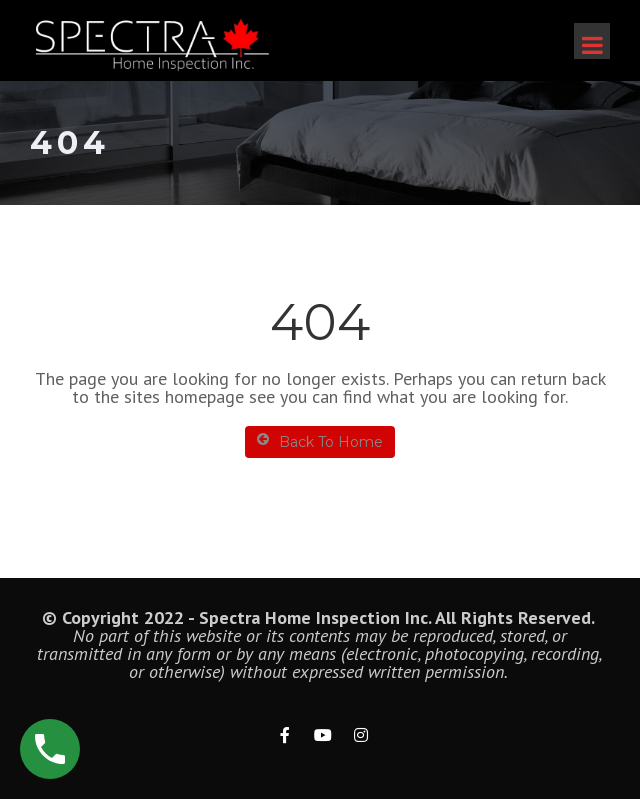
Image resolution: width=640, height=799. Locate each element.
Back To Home (320, 441)
